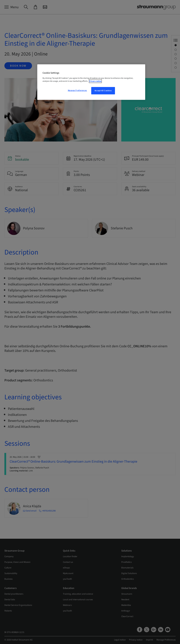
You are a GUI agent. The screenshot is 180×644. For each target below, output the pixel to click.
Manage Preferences (77, 90)
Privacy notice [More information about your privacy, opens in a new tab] (95, 81)
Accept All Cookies (103, 91)
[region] (91, 82)
